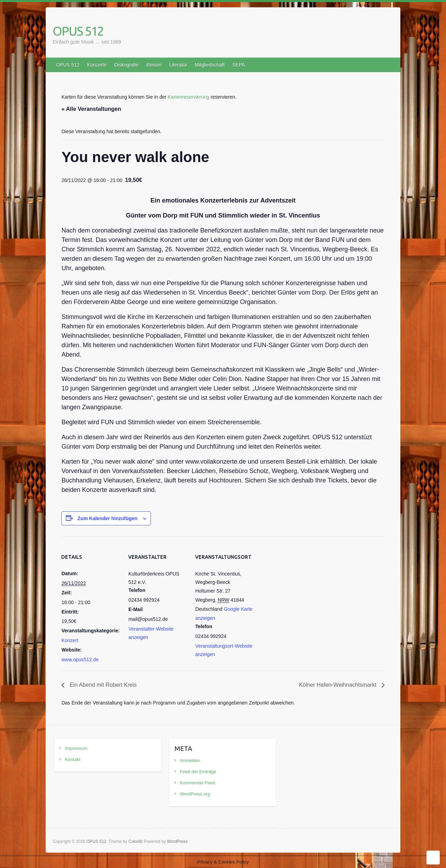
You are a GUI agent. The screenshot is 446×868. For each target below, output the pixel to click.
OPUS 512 (78, 31)
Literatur (178, 65)
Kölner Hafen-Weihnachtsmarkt (338, 685)
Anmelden (190, 760)
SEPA (239, 65)
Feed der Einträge (198, 772)
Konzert (70, 640)
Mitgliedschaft (210, 65)
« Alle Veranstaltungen (91, 109)
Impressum (76, 748)
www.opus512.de (80, 660)
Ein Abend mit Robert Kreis (102, 685)
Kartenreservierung (189, 97)
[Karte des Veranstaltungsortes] (299, 584)
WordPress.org (195, 794)
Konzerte (97, 65)
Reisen (154, 65)
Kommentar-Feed (197, 783)
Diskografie (126, 65)
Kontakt (72, 759)
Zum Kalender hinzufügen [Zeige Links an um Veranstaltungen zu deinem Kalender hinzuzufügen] (107, 518)
